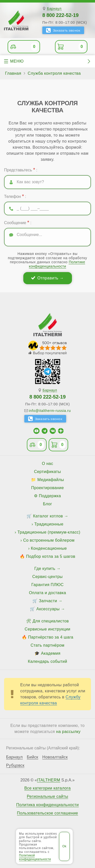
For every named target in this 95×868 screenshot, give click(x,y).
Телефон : (15, 196)
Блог (47, 504)
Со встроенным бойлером (49, 540)
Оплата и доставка (48, 593)
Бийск (33, 757)
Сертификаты (48, 472)
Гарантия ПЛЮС (48, 585)
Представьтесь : (21, 170)
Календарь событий (48, 661)
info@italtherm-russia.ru (50, 411)
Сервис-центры (48, 577)
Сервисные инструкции (47, 629)
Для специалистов (51, 621)
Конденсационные (49, 548)
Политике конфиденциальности (57, 264)
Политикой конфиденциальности (35, 857)
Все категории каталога (48, 788)
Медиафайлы (51, 480)
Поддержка (50, 496)
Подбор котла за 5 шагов (51, 556)
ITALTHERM (49, 780)
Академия (51, 653)
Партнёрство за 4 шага (51, 637)
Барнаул (54, 9)
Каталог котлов (48, 516)
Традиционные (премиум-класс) (49, 532)
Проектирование (48, 488)
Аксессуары (48, 609)
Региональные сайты (48, 797)
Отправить (48, 278)
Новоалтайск (55, 757)
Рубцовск (15, 766)
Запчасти (48, 601)
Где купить (45, 569)
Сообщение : (18, 222)
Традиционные (49, 524)
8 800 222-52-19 (60, 15)
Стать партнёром (48, 645)
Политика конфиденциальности (48, 805)
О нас (48, 464)
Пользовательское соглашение (48, 813)
